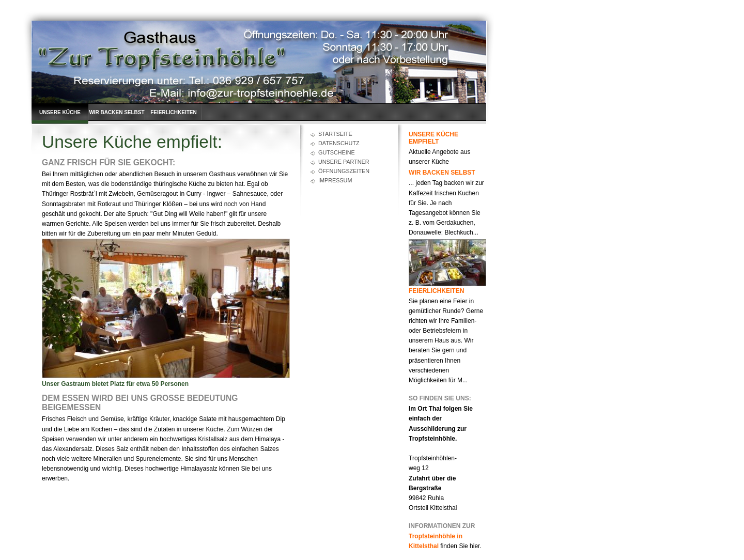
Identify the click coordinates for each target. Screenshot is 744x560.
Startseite (335, 134)
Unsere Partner (344, 162)
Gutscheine (337, 152)
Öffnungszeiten (344, 171)
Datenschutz (339, 143)
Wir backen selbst (117, 112)
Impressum (335, 180)
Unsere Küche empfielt (60, 117)
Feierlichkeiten (173, 112)
